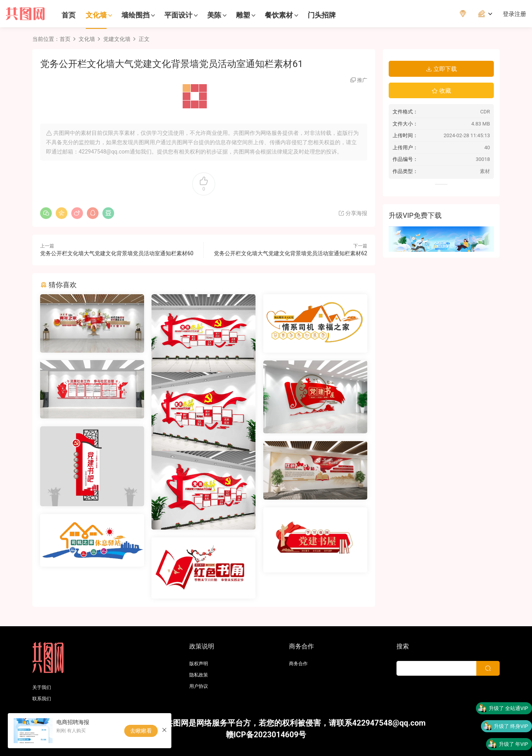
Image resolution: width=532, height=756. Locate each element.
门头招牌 (322, 15)
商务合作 (298, 664)
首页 (69, 15)
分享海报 (353, 213)
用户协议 (199, 686)
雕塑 (243, 15)
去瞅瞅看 (141, 731)
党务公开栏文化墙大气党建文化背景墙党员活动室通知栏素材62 (291, 253)
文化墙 (96, 15)
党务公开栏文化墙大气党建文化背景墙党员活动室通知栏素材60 (117, 253)
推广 (362, 80)
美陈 (214, 15)
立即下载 (441, 69)
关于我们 (42, 687)
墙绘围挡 (136, 15)
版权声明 (199, 664)
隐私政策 (199, 675)
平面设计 (178, 15)
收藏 (441, 91)
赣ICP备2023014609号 (266, 735)
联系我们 (42, 699)
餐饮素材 (279, 15)
